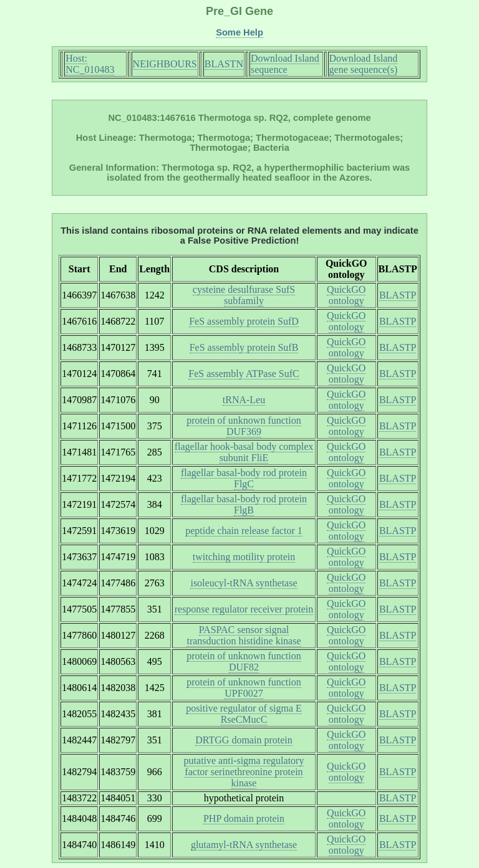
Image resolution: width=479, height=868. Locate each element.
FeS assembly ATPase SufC (244, 374)
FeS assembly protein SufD (244, 321)
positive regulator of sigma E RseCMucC (244, 714)
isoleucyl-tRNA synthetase (244, 583)
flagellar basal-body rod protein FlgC (244, 478)
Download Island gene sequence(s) (364, 64)
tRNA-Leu (244, 400)
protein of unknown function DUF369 (244, 426)
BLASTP (398, 295)
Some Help (239, 32)
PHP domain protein (244, 818)
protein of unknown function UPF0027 (244, 688)
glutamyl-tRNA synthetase (244, 845)
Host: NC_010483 (90, 64)
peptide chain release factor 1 (244, 531)
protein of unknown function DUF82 (244, 661)
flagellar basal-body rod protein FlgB (244, 504)
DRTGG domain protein (244, 740)
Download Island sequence (285, 64)
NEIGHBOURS (165, 64)
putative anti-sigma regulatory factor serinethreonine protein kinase (244, 772)
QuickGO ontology (346, 295)
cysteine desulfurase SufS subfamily (244, 295)
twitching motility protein (244, 557)
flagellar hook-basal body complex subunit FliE (244, 452)
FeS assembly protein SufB (244, 347)
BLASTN (224, 64)
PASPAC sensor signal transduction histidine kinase (244, 635)
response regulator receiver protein (244, 609)
